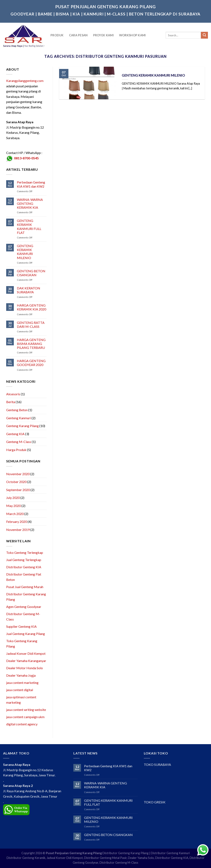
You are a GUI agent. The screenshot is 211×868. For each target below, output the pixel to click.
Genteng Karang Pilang (22, 426)
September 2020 (18, 490)
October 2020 (16, 482)
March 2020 (15, 514)
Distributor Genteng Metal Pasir (105, 858)
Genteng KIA (15, 434)
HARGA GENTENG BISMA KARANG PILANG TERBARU (31, 344)
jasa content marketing (22, 683)
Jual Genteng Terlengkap (24, 560)
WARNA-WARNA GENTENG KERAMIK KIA (30, 203)
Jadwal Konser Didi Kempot (26, 653)
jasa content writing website (26, 710)
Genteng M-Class (19, 442)
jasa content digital (20, 690)
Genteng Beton (17, 410)
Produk (57, 35)
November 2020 (18, 474)
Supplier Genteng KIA (21, 626)
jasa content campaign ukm (25, 717)
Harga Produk (16, 450)
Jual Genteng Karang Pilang (26, 634)
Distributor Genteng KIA (24, 567)
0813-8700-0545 (26, 158)
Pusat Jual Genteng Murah (25, 587)
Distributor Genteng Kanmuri (170, 853)
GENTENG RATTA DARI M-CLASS (31, 324)
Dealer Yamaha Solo (141, 858)
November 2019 (18, 530)
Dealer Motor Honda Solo (25, 668)
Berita (11, 402)
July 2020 (13, 498)
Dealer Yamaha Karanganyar (26, 661)
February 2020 (17, 522)
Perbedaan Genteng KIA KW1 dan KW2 (31, 184)
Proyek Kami (103, 35)
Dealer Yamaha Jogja (21, 675)
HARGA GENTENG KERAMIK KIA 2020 (32, 307)
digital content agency (22, 724)
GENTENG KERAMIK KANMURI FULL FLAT (29, 227)
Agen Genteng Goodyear (24, 607)
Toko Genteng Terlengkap (25, 552)
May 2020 (13, 506)
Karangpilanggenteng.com (25, 81)
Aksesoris (13, 394)
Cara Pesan (78, 35)
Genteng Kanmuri (19, 418)
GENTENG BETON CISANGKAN (31, 273)
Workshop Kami (132, 35)
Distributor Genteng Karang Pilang (125, 853)
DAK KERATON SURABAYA (29, 290)
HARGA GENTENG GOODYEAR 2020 (31, 363)
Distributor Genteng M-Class (119, 863)
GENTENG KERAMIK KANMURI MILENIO (25, 252)
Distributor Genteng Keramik (26, 858)
